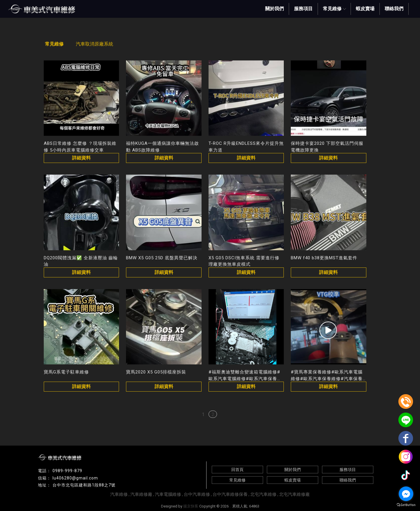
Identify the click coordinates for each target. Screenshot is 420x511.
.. (230, 506)
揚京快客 (191, 506)
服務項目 (303, 9)
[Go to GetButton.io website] (406, 505)
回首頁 (237, 470)
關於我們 (274, 9)
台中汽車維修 (197, 494)
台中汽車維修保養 (230, 494)
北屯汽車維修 (263, 494)
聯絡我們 (394, 9)
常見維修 (334, 9)
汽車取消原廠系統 (94, 44)
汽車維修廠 (141, 494)
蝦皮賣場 (365, 9)
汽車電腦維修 (168, 494)
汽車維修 (119, 494)
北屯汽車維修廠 (294, 494)
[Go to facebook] (406, 494)
